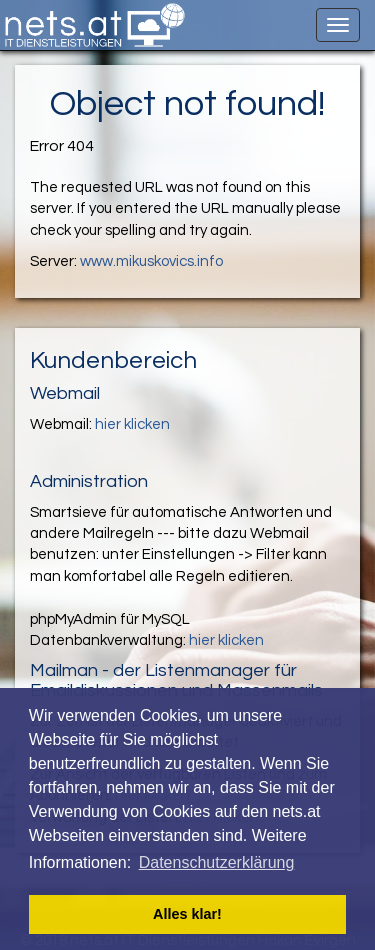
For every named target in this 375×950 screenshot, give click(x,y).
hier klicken (132, 424)
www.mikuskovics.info (151, 261)
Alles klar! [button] (187, 914)
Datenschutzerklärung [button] (217, 862)
